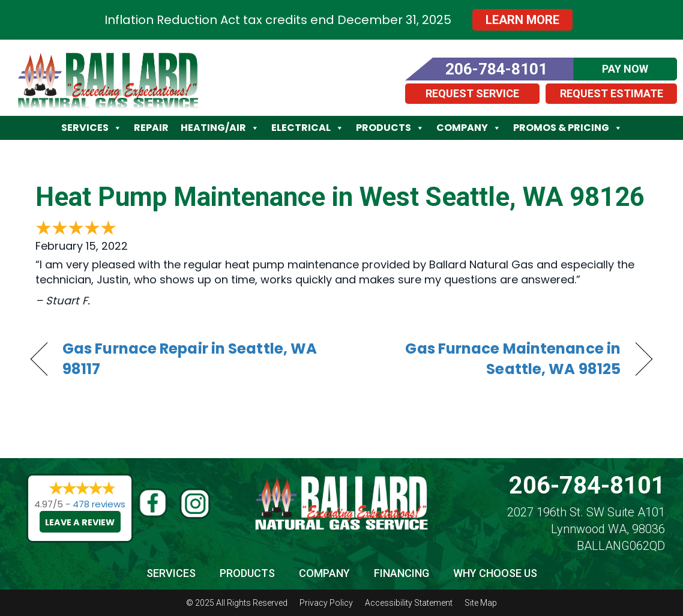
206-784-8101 (587, 485)
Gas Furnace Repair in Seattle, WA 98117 (190, 359)
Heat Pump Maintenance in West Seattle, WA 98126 (340, 197)
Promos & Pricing (568, 128)
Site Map (481, 603)
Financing (402, 573)
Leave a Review (81, 523)
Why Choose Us (495, 573)
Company (469, 128)
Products (390, 128)
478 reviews (100, 504)
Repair (151, 128)
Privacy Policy (326, 603)
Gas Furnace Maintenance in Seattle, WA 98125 (490, 359)
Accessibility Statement (409, 603)
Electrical (308, 128)
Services (92, 128)
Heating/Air (220, 128)
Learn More (522, 20)
